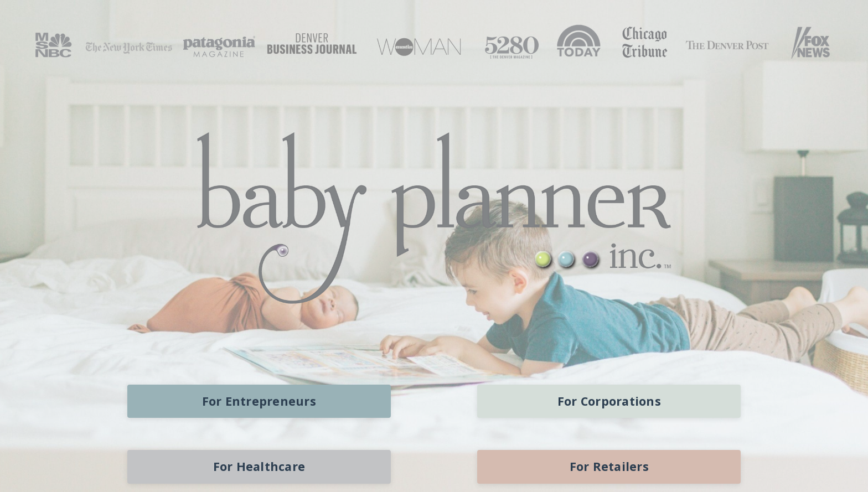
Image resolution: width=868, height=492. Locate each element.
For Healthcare (259, 466)
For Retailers (609, 466)
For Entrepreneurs (259, 401)
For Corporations (609, 401)
